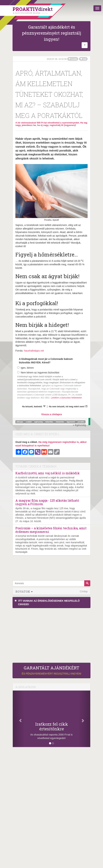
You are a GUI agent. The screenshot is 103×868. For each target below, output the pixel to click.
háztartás (60, 422)
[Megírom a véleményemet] (86, 406)
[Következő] (84, 719)
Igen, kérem (25, 368)
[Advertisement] (51, 634)
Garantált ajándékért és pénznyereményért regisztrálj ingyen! (51, 33)
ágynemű (71, 422)
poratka (81, 422)
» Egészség (79, 425)
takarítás (50, 422)
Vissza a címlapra (51, 414)
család (29, 422)
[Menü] (97, 8)
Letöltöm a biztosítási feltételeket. (66, 398)
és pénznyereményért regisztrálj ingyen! (51, 670)
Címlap (84, 591)
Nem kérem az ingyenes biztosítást (38, 373)
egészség (39, 422)
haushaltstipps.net (34, 351)
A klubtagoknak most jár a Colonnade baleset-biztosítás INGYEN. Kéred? (46, 361)
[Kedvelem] (44, 406)
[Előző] (19, 719)
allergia (20, 422)
